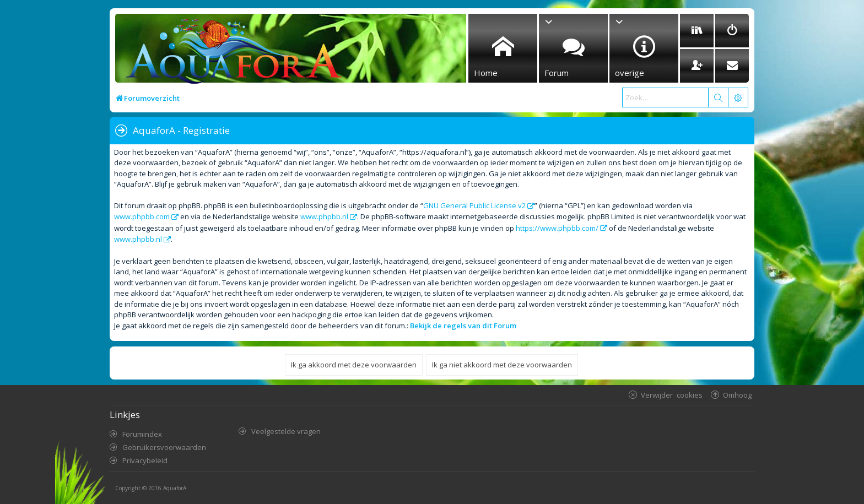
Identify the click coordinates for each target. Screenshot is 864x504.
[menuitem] (697, 31)
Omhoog (737, 395)
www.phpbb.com (142, 216)
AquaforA (175, 488)
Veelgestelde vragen (286, 431)
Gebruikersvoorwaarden (164, 447)
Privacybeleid (145, 460)
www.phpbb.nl (324, 216)
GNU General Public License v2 (474, 205)
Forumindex (142, 434)
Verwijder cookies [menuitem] (672, 395)
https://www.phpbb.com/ (557, 228)
